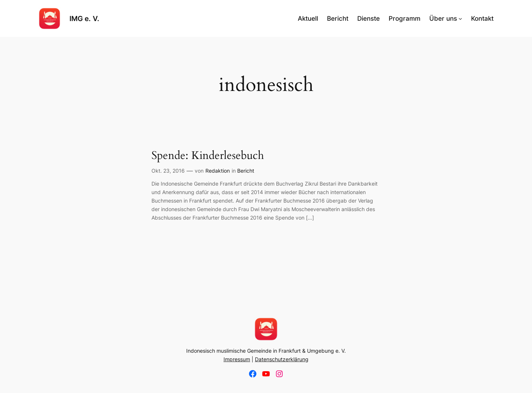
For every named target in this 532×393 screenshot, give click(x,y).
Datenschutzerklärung (282, 359)
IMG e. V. (84, 18)
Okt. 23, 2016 (168, 171)
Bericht (246, 171)
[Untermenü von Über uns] (460, 18)
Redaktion (218, 171)
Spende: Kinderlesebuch (208, 156)
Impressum (237, 359)
